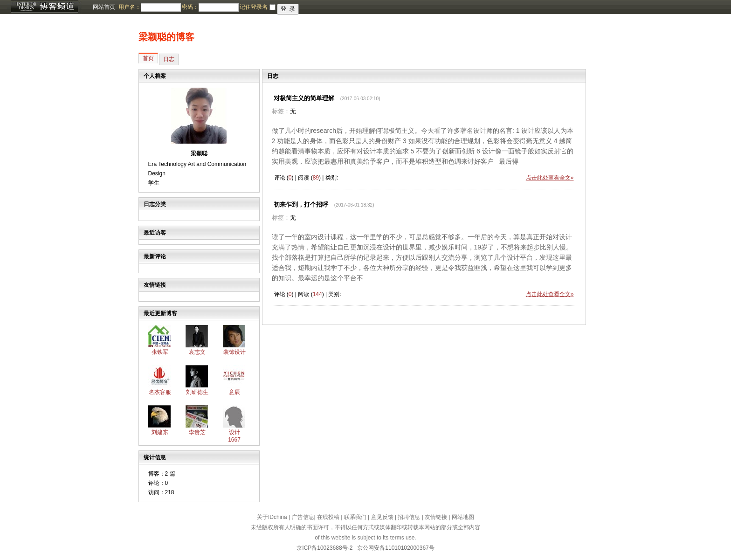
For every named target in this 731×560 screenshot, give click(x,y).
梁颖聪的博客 (166, 37)
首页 (148, 58)
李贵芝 (197, 432)
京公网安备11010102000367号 (396, 548)
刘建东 (160, 432)
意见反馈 (382, 517)
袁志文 (197, 352)
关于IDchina (272, 517)
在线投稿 (328, 517)
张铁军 (160, 352)
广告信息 (303, 517)
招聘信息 (409, 517)
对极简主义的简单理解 (304, 98)
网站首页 (104, 7)
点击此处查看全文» (550, 178)
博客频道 (44, 7)
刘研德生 (197, 392)
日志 (169, 59)
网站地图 (463, 517)
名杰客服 (160, 392)
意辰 (234, 392)
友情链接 (436, 517)
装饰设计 (234, 352)
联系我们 (355, 517)
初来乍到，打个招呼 (301, 204)
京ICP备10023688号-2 (324, 548)
